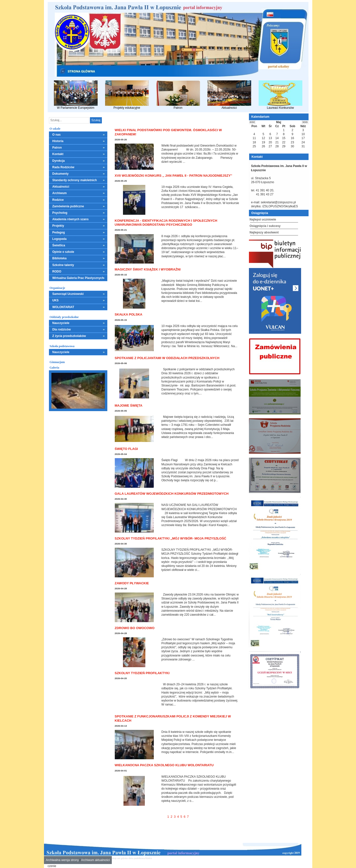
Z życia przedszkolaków (69, 336)
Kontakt (58, 154)
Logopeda (59, 239)
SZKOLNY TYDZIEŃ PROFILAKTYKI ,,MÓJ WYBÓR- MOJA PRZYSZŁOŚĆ (171, 538)
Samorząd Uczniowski (68, 294)
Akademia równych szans (71, 219)
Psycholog (60, 213)
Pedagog (59, 232)
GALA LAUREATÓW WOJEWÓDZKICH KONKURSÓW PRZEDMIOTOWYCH (172, 494)
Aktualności (229, 95)
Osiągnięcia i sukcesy (265, 226)
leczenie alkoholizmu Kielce (186, 858)
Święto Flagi (126, 449)
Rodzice (58, 200)
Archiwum (60, 193)
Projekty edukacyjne (127, 95)
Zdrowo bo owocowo (135, 628)
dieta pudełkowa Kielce (140, 858)
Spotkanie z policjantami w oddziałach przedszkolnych (167, 358)
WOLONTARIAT (63, 307)
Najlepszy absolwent (264, 232)
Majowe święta (129, 406)
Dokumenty (60, 174)
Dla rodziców (62, 329)
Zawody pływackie (132, 583)
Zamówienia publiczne (68, 206)
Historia (58, 141)
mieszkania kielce (162, 858)
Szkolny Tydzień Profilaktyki (142, 673)
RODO (57, 271)
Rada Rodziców (63, 167)
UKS (56, 300)
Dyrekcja (59, 161)
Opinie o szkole (63, 252)
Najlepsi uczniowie (263, 219)
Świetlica (59, 245)
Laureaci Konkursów (280, 95)
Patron (178, 95)
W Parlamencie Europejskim (76, 95)
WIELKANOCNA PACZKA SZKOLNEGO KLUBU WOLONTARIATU (164, 765)
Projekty (58, 226)
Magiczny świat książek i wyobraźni (148, 269)
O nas (57, 135)
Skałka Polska (129, 314)
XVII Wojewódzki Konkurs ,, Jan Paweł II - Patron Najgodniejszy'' (174, 176)
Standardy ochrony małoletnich (75, 180)
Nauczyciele (61, 323)
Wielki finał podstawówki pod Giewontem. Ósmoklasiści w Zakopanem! (168, 132)
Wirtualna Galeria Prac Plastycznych (78, 278)
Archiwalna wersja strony (62, 860)
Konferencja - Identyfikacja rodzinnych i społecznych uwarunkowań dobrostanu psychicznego (166, 223)
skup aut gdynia (120, 858)
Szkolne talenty (63, 265)
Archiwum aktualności (95, 860)
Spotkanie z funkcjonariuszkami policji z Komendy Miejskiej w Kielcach (173, 718)
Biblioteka (59, 258)
